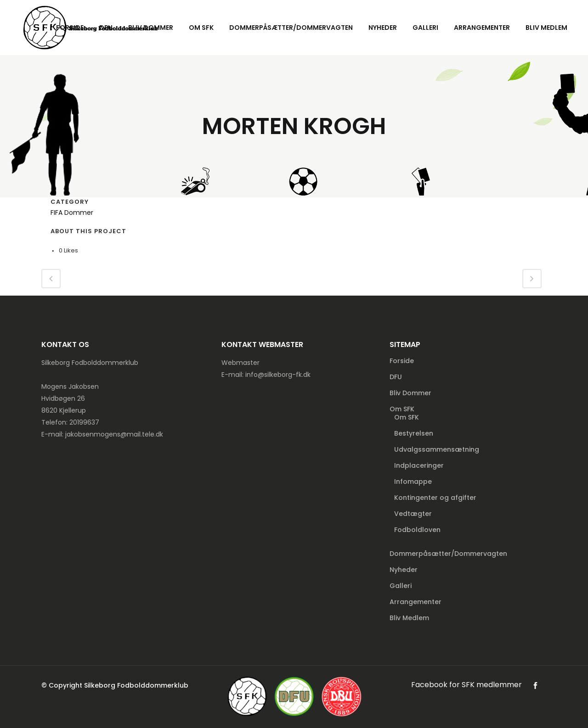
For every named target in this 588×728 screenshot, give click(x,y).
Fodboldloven (417, 530)
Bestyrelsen (414, 433)
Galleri (401, 586)
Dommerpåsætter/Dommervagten (448, 554)
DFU (396, 377)
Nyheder (404, 570)
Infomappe (413, 482)
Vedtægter (413, 514)
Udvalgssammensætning (437, 449)
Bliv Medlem (409, 618)
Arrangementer (416, 602)
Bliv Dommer (410, 393)
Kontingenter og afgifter (435, 498)
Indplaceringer (419, 465)
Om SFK (402, 409)
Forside (402, 361)
